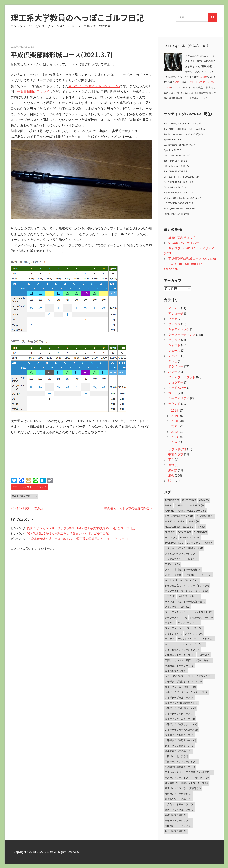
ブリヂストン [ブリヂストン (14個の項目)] (194, 634)
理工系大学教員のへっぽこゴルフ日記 (77, 17)
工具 (171, 460)
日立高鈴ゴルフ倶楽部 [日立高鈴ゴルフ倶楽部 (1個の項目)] (199, 772)
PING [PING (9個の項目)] (201, 527)
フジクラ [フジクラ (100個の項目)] (195, 628)
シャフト (27, 487)
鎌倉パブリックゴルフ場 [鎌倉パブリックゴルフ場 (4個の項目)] (179, 810)
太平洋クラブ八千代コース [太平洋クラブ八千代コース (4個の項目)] (180, 687)
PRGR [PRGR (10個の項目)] (170, 532)
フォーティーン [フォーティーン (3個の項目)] (175, 628)
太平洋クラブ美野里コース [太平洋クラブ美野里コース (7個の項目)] (180, 740)
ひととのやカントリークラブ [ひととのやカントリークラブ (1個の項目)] (182, 553)
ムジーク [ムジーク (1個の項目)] (171, 644)
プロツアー (176, 382)
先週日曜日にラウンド (33, 92)
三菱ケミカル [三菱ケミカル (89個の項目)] (174, 660)
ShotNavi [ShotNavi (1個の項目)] (200, 532)
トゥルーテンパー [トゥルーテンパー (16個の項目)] (201, 617)
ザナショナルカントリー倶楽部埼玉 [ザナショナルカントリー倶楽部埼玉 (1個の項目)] (185, 601)
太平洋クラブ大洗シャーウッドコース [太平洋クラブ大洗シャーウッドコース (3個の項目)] (186, 692)
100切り (203, 77)
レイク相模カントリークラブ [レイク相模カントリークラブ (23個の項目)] (182, 650)
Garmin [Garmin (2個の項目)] (181, 505)
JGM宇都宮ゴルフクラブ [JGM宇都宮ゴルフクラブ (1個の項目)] (179, 516)
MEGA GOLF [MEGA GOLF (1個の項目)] (172, 527)
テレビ (173, 361)
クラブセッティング (182, 335)
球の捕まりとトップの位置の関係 (127, 508)
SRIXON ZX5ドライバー (184, 243)
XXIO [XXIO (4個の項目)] (209, 543)
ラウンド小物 (177, 449)
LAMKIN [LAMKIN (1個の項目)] (193, 521)
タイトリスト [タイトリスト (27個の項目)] (203, 612)
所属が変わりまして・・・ (186, 237)
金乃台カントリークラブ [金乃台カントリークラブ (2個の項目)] (179, 804)
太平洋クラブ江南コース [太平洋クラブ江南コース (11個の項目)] (180, 719)
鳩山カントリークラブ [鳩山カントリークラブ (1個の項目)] (178, 826)
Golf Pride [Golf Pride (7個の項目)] (196, 505)
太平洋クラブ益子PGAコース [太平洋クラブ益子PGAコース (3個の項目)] (181, 730)
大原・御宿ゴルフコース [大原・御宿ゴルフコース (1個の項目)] (179, 676)
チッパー (174, 356)
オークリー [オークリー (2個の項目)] (204, 575)
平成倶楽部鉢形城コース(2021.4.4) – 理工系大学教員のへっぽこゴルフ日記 (77, 539)
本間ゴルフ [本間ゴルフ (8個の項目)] (201, 778)
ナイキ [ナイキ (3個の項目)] (170, 623)
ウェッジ (174, 324)
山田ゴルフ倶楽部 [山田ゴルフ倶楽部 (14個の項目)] (176, 756)
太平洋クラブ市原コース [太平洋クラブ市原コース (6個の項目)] (179, 698)
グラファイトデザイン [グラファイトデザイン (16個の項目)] (179, 591)
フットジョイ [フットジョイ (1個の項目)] (173, 634)
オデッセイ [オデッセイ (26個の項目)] (173, 575)
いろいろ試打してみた (28, 508)
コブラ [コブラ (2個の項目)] (170, 596)
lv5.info (49, 852)
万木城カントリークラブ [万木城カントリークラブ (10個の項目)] (180, 655)
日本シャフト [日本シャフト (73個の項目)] (174, 772)
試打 (171, 481)
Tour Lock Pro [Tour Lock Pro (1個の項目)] (175, 543)
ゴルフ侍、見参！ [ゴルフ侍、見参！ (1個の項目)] (189, 596)
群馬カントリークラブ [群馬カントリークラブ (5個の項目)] (195, 783)
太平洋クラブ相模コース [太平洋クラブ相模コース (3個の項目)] (179, 735)
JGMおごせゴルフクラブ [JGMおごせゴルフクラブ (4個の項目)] (192, 511)
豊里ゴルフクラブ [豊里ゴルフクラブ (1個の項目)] (176, 788)
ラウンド (41, 487)
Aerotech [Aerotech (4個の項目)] (189, 500)
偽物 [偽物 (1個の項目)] (207, 660)
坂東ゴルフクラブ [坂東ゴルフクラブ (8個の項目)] (176, 671)
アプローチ (176, 313)
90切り (178, 82)
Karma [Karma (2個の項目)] (170, 521)
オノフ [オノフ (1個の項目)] (189, 575)
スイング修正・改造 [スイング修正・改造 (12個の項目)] (178, 607)
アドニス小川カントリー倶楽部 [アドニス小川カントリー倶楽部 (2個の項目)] (183, 570)
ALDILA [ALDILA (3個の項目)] (204, 500)
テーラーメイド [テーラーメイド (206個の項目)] (176, 617)
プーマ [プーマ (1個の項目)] (170, 639)
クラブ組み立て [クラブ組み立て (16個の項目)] (175, 586)
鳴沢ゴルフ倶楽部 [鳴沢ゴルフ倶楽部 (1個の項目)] (176, 831)
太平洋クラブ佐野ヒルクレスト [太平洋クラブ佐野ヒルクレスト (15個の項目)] (183, 681)
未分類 (173, 470)
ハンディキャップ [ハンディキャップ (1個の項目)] (189, 623)
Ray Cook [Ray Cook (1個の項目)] (184, 532)
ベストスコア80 (197, 82)
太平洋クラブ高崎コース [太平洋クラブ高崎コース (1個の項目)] (179, 746)
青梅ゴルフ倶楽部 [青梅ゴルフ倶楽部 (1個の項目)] (176, 815)
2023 (174, 437)
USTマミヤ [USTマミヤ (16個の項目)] (195, 543)
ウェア (173, 319)
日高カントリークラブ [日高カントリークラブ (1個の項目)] (178, 778)
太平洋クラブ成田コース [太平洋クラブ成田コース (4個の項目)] (179, 714)
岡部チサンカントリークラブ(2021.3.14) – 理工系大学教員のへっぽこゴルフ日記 (81, 528)
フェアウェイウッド (182, 377)
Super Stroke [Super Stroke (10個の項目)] (190, 537)
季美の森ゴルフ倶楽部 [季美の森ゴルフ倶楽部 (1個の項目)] (178, 751)
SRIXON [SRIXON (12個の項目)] (171, 537)
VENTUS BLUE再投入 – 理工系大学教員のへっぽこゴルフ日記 (68, 533)
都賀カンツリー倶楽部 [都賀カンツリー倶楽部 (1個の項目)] (178, 799)
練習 (171, 475)
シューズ (174, 350)
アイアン (174, 308)
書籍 (171, 465)
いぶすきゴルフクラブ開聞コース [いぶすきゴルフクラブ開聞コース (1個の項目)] (184, 548)
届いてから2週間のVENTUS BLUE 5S (94, 86)
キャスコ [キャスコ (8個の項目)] (171, 580)
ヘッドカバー (177, 388)
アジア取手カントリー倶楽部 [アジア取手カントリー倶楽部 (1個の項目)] (182, 559)
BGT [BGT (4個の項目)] (169, 505)
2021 (15, 487)
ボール (173, 393)
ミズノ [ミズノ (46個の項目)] (208, 639)
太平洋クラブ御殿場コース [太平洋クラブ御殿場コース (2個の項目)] (180, 708)
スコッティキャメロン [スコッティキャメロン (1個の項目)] (178, 612)
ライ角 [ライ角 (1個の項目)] (199, 644)
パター (173, 372)
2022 (174, 432)
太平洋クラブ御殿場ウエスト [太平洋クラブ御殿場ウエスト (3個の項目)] (182, 703)
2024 (174, 442)
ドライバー (176, 366)
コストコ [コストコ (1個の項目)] (201, 591)
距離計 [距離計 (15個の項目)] (195, 788)
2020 (175, 421)
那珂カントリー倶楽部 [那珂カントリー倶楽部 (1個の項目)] (178, 794)
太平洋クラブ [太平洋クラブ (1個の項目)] (205, 676)
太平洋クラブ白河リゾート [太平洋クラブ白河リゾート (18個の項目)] (181, 724)
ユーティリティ (179, 398)
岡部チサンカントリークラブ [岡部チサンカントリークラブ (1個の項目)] (182, 762)
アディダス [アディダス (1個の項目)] (172, 564)
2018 (175, 410)
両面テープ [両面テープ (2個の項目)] (193, 660)
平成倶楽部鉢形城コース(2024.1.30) (192, 259)
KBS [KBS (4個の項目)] (182, 521)
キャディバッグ (179, 329)
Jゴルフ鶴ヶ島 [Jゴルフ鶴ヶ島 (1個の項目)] (204, 516)
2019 (174, 416)
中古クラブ (176, 454)
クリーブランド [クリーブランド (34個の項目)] (199, 586)
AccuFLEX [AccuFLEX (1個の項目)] (172, 500)
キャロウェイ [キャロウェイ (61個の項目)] (189, 580)
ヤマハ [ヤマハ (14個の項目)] (186, 644)
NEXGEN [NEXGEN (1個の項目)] (188, 527)
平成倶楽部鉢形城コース (24, 496)
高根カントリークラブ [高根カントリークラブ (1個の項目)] (178, 820)
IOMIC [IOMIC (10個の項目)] (170, 511)
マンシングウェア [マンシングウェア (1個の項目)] (189, 639)
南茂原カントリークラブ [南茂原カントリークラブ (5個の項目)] (179, 666)
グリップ (174, 340)
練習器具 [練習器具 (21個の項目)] (172, 783)
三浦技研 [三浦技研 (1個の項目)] (204, 655)
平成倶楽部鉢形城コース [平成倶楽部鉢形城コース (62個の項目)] (180, 767)
